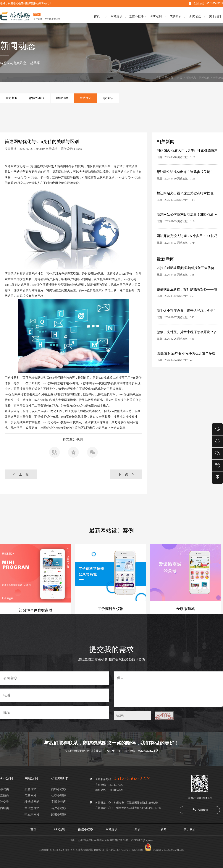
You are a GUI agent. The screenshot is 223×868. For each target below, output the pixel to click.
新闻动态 (195, 16)
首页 (97, 16)
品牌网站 (30, 789)
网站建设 (117, 16)
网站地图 (138, 850)
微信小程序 (136, 16)
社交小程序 (59, 795)
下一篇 (126, 474)
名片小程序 (59, 808)
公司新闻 (12, 98)
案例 (138, 829)
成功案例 (176, 16)
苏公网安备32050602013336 (164, 850)
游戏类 (4, 789)
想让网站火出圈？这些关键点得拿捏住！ (187, 193)
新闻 (164, 829)
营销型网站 (32, 808)
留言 (168, 689)
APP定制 (156, 16)
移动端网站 (32, 802)
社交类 (4, 802)
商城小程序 (59, 789)
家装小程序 (59, 814)
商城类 (4, 808)
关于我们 (215, 16)
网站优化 (204, 78)
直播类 (4, 795)
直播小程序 (59, 802)
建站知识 (62, 98)
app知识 (108, 98)
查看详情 (218, 78)
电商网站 (30, 795)
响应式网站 (32, 814)
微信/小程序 (37, 98)
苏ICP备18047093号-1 (118, 850)
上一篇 (21, 474)
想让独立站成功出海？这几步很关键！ (185, 172)
